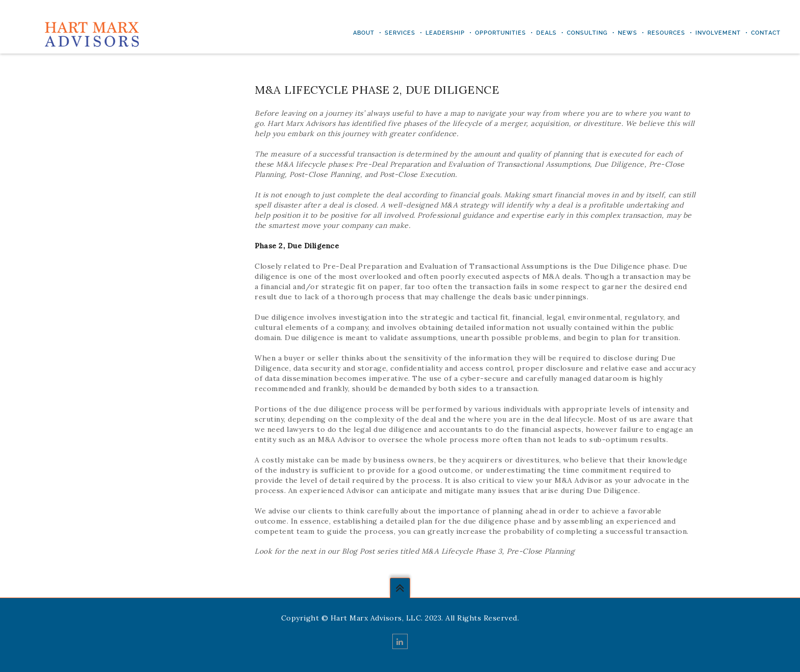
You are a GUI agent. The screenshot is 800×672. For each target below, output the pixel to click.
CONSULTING (587, 33)
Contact (766, 33)
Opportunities (501, 33)
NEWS (628, 33)
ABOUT (364, 33)
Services (400, 33)
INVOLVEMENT (718, 33)
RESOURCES (666, 33)
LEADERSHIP (445, 33)
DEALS (546, 33)
